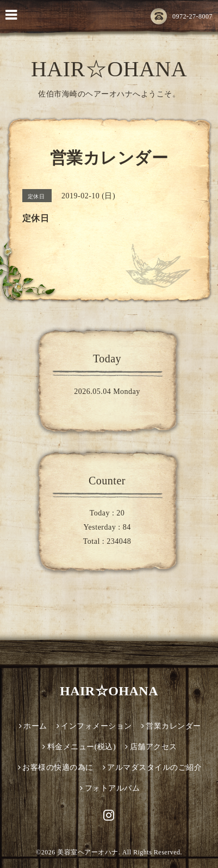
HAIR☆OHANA (109, 69)
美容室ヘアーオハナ (88, 852)
